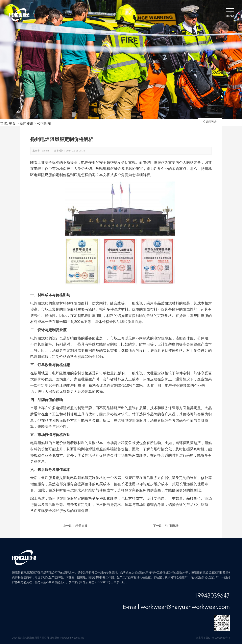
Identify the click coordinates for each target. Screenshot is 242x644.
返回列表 (210, 122)
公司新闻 (44, 123)
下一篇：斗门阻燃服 (166, 526)
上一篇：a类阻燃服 (75, 526)
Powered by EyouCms (72, 638)
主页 (12, 123)
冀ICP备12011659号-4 (218, 638)
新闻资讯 (26, 123)
